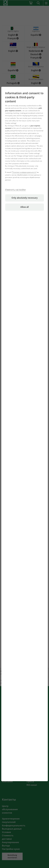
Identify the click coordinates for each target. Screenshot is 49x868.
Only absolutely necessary (25, 198)
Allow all (24, 207)
